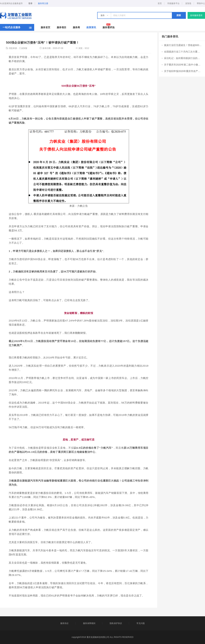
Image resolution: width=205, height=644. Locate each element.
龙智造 (188, 3)
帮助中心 (201, 3)
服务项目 (61, 27)
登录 (30, 3)
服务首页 (45, 27)
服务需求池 (108, 27)
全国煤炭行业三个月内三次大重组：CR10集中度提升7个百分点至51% (183, 52)
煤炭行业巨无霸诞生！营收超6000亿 (183, 45)
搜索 (179, 15)
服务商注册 (43, 3)
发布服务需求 (196, 15)
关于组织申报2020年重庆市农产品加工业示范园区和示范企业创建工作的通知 (183, 71)
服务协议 (64, 623)
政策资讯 (91, 27)
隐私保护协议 (116, 623)
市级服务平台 (173, 3)
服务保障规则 (89, 623)
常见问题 (141, 623)
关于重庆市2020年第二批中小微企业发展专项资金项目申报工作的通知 (183, 65)
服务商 (76, 27)
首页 (160, 3)
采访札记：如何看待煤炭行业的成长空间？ (183, 58)
